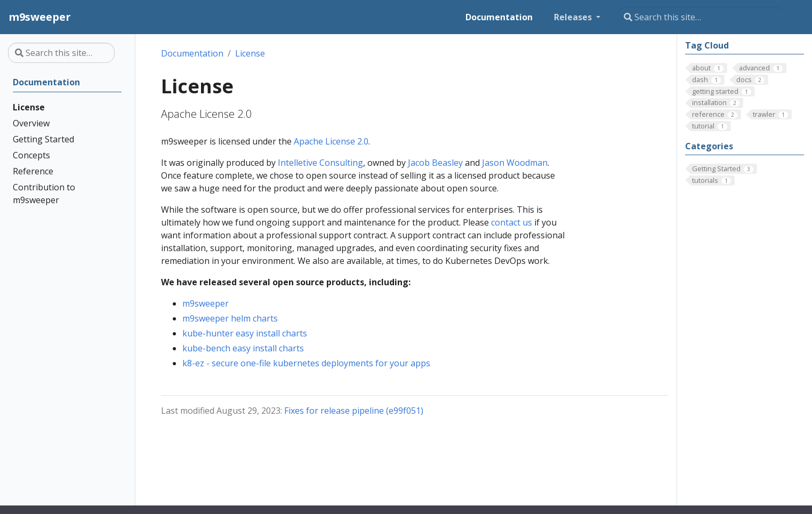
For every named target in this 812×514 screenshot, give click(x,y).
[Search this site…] (701, 17)
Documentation (192, 53)
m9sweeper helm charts (230, 318)
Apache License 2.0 (331, 141)
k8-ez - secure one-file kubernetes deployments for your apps (306, 363)
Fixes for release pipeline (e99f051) (354, 411)
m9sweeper (206, 303)
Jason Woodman (515, 163)
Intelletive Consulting (320, 163)
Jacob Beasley (435, 163)
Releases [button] (574, 17)
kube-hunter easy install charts (245, 333)
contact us (512, 222)
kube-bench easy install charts (243, 348)
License (250, 53)
